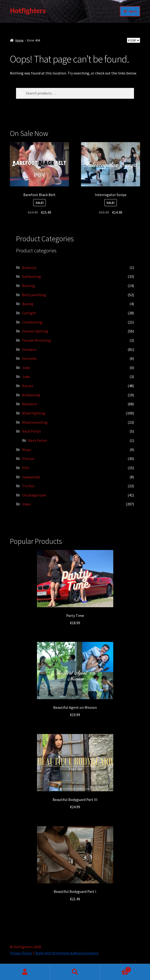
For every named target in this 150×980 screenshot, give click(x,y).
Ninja (26, 450)
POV (26, 468)
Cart (116, 969)
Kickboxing (31, 395)
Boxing (28, 304)
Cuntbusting (32, 322)
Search (75, 972)
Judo (26, 377)
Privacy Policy (21, 953)
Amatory (29, 267)
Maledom (30, 404)
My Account (25, 972)
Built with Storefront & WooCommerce (67, 953)
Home (19, 40)
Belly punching (34, 295)
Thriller (28, 486)
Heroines (29, 358)
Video (26, 504)
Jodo (26, 368)
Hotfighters (28, 11)
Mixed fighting (34, 413)
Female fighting (35, 331)
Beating (29, 286)
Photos (28, 459)
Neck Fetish (32, 431)
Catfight (29, 313)
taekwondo (31, 477)
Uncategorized (34, 495)
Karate (28, 386)
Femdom (29, 349)
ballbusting (32, 276)
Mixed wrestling (35, 422)
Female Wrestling (36, 340)
